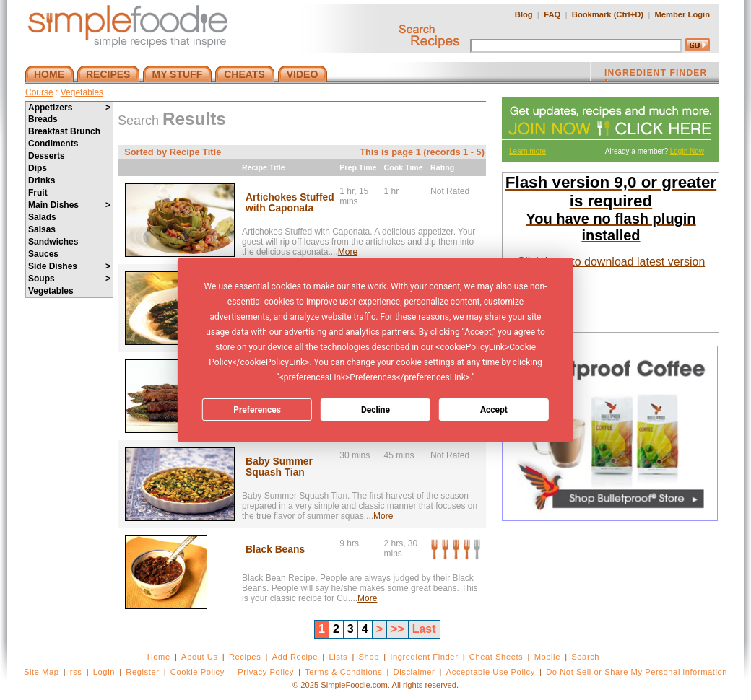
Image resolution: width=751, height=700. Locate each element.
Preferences (257, 410)
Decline (375, 410)
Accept (494, 410)
